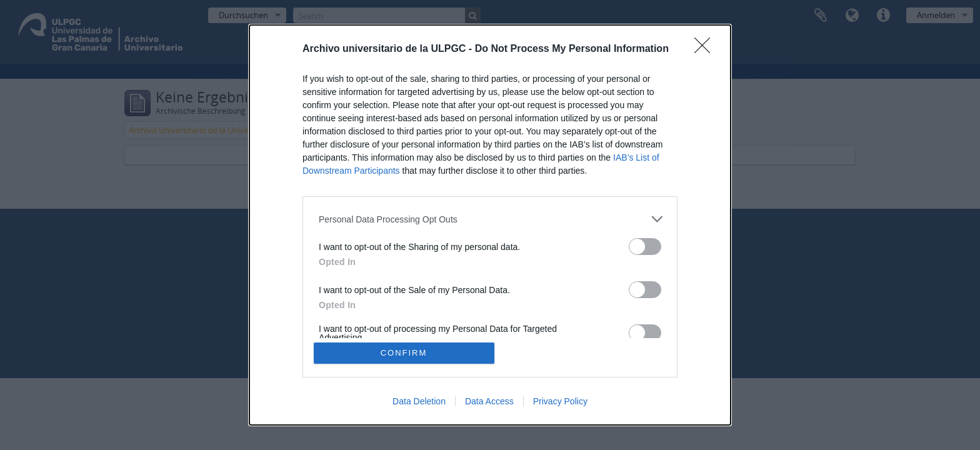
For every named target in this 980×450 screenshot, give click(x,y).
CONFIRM (404, 353)
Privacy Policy (560, 401)
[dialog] (490, 225)
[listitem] (490, 219)
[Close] (706, 49)
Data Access (489, 401)
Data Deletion (419, 401)
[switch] (645, 247)
